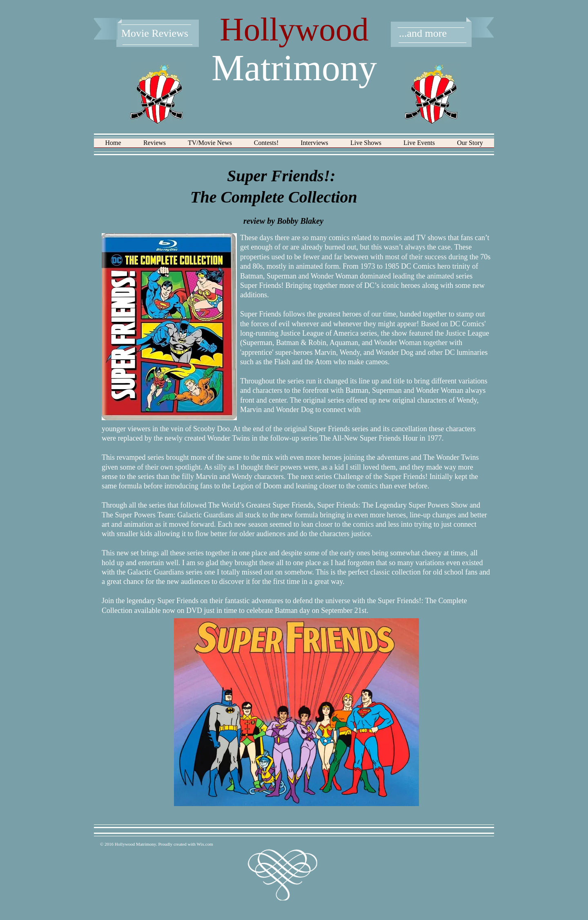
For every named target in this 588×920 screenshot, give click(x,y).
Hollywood (294, 29)
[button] (155, 146)
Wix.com (205, 844)
